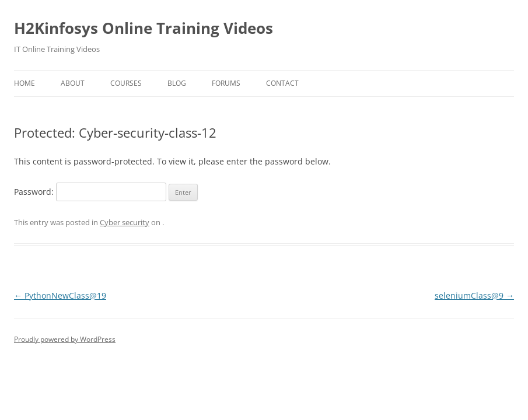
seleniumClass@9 (474, 295)
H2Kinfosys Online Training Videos (144, 28)
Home (25, 83)
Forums (226, 83)
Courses (126, 83)
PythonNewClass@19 (60, 295)
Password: (90, 192)
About (73, 83)
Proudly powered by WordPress (65, 339)
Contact (282, 83)
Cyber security (125, 222)
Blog (177, 83)
